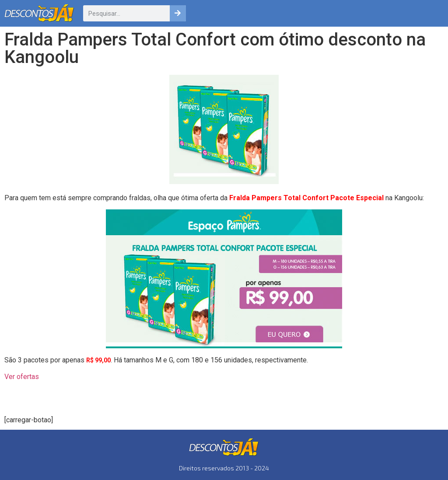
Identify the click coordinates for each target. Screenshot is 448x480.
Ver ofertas (22, 377)
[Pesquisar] (178, 13)
